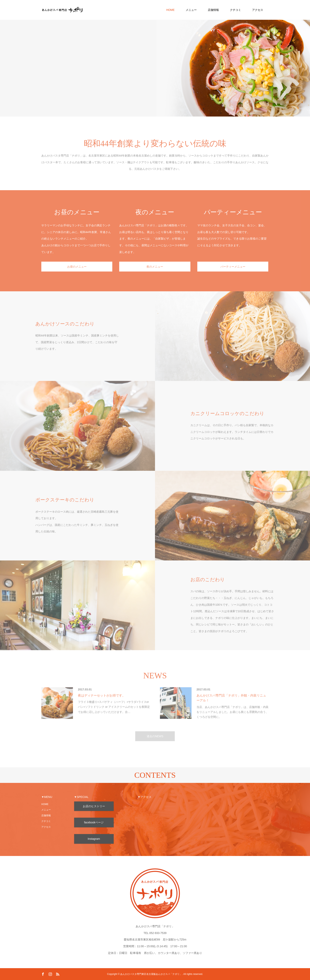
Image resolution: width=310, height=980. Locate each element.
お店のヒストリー (94, 806)
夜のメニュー (155, 272)
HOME (170, 10)
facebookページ (94, 822)
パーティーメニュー (233, 272)
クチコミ (235, 10)
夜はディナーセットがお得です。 (102, 701)
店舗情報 (213, 10)
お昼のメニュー (77, 272)
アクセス (258, 10)
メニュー (191, 10)
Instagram (94, 839)
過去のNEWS (155, 742)
